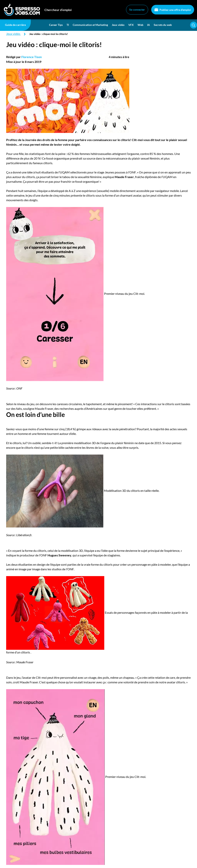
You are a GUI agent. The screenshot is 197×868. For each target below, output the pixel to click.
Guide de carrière (15, 25)
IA (149, 25)
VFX (131, 25)
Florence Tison (32, 57)
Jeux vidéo (118, 25)
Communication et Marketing (90, 25)
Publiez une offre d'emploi (173, 10)
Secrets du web (163, 25)
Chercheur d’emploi (58, 10)
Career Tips (56, 25)
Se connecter (137, 10)
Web (140, 25)
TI (68, 25)
